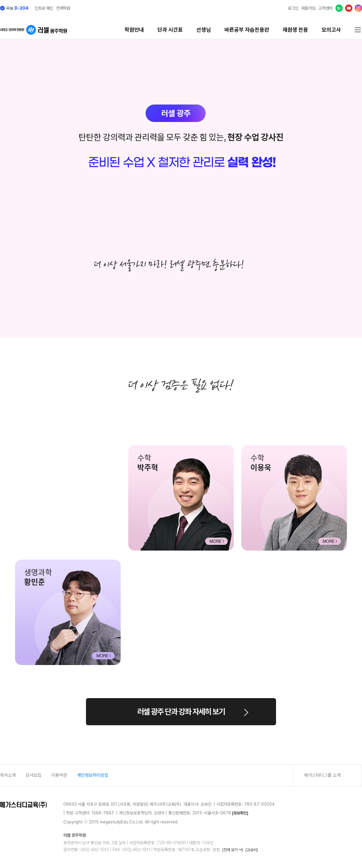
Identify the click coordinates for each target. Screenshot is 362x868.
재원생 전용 (295, 30)
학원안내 (134, 30)
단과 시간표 (170, 30)
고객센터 (325, 8)
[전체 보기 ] (232, 850)
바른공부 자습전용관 (247, 30)
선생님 (204, 30)
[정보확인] (240, 813)
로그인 (293, 8)
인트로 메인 (44, 8)
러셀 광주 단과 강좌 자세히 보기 (181, 712)
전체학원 (63, 8)
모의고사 (331, 30)
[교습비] (252, 850)
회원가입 (308, 8)
